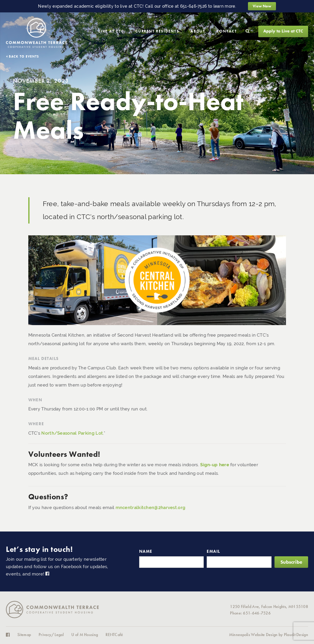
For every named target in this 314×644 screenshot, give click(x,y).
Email (213, 551)
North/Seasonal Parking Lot (72, 433)
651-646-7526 (194, 6)
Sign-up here (215, 465)
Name (146, 551)
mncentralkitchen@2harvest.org (151, 508)
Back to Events (24, 56)
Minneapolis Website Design (253, 635)
